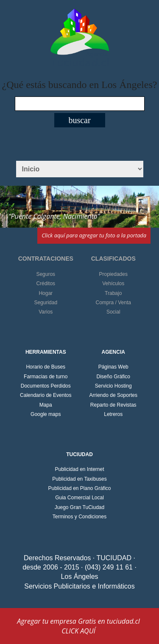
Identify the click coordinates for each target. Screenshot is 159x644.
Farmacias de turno (46, 377)
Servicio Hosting (113, 386)
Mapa (46, 405)
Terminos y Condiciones (79, 517)
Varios (46, 312)
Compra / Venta (113, 303)
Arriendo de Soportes (113, 395)
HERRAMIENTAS (46, 352)
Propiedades (113, 274)
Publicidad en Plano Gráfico (79, 488)
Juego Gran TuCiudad (79, 507)
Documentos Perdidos (46, 386)
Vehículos (113, 283)
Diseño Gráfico (113, 377)
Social (113, 312)
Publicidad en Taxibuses (79, 479)
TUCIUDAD (79, 454)
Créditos (46, 283)
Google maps (46, 414)
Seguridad (46, 303)
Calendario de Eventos (46, 395)
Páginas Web (113, 367)
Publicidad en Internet (79, 469)
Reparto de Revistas (113, 405)
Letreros (113, 414)
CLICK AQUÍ (78, 631)
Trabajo (113, 293)
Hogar (46, 293)
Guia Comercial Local (79, 498)
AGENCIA (113, 352)
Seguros (46, 274)
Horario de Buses (46, 367)
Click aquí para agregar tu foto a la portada (94, 235)
